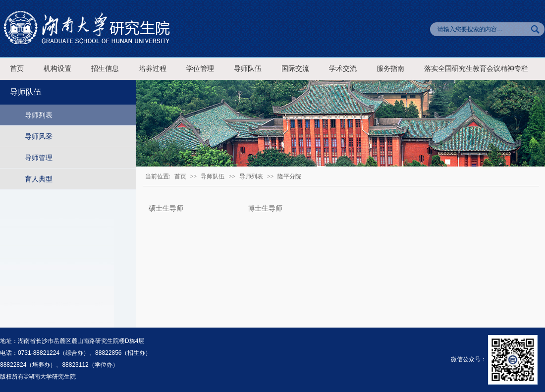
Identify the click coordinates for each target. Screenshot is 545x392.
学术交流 (343, 69)
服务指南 (390, 69)
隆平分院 (289, 176)
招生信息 (105, 69)
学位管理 (200, 69)
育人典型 (39, 179)
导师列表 (39, 115)
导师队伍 (248, 69)
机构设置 (57, 69)
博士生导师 (265, 208)
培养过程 (153, 69)
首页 (17, 69)
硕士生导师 (166, 208)
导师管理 (39, 158)
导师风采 (39, 136)
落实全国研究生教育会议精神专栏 (476, 69)
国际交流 (295, 69)
